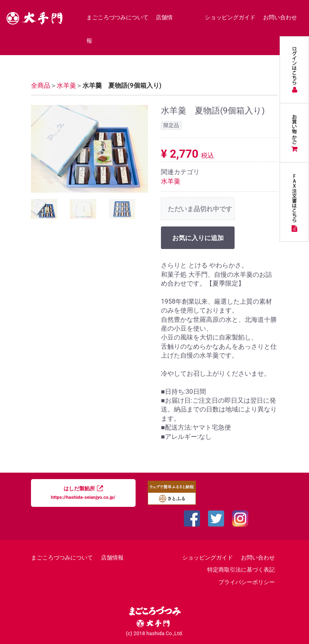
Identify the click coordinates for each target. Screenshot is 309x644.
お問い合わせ (280, 17)
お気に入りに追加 (198, 238)
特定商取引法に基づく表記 (241, 570)
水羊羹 (171, 181)
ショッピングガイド (230, 17)
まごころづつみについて (117, 17)
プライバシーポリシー (247, 582)
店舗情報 (112, 558)
